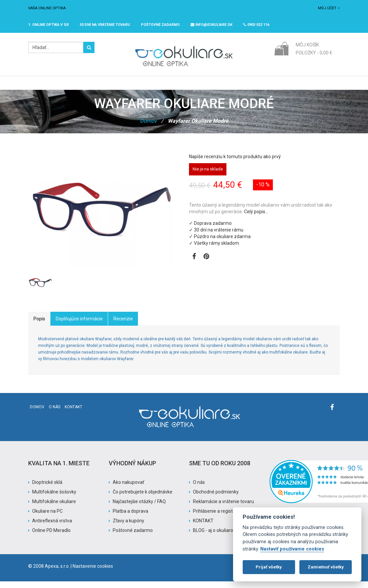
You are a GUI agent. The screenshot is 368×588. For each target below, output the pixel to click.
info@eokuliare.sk (212, 25)
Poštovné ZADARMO (160, 25)
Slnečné (134, 86)
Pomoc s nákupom (260, 86)
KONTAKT (203, 527)
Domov (148, 128)
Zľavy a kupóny (128, 527)
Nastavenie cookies (93, 573)
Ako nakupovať (128, 489)
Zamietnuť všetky (326, 567)
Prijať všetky (269, 567)
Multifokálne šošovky (54, 498)
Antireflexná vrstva (52, 527)
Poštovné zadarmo (133, 537)
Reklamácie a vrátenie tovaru (223, 508)
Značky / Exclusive (178, 86)
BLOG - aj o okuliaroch (215, 537)
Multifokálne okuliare (54, 508)
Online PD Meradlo (51, 537)
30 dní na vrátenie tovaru (105, 25)
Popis (39, 325)
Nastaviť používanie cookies (292, 549)
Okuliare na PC (47, 518)
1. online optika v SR (48, 25)
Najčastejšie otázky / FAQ (139, 508)
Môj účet (329, 8)
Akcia (219, 86)
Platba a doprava (130, 518)
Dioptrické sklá (47, 489)
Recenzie (123, 325)
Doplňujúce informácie (79, 325)
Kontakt (73, 414)
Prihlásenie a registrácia (218, 518)
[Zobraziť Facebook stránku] (194, 264)
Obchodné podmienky (216, 498)
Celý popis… (256, 218)
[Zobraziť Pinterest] (206, 264)
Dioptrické (99, 86)
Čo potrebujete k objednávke (143, 498)
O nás (55, 414)
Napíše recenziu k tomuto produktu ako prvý (235, 163)
